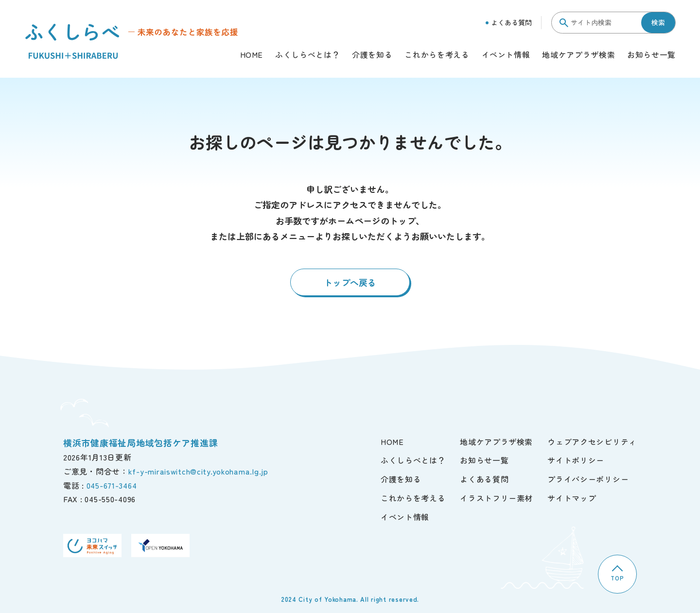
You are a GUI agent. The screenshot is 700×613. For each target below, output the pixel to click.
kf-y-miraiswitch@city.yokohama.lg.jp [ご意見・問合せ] (198, 471)
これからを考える (437, 55)
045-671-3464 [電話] (112, 485)
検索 (658, 22)
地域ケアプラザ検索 (578, 55)
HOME (252, 55)
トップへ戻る (350, 282)
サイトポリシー (576, 460)
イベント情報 (506, 55)
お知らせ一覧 (651, 55)
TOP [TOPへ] (617, 574)
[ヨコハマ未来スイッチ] (92, 546)
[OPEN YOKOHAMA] (160, 546)
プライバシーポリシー (588, 479)
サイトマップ (572, 498)
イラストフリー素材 (496, 498)
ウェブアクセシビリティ (592, 442)
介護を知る (372, 55)
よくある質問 (509, 22)
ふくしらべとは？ (307, 55)
